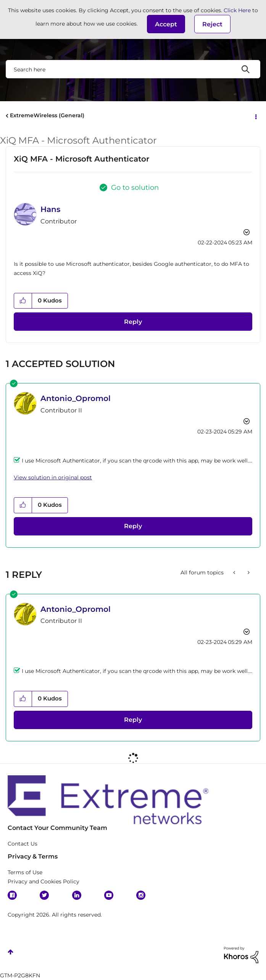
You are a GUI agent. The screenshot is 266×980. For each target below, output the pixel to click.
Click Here (237, 10)
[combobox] (133, 69)
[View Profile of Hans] (50, 209)
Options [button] (255, 116)
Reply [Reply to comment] (133, 526)
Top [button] (10, 952)
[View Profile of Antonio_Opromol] (76, 398)
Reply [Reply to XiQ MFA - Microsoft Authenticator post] (133, 322)
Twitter (44, 895)
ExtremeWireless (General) (47, 115)
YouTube (109, 895)
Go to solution (135, 188)
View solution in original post (53, 477)
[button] (166, 24)
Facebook (12, 895)
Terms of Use (25, 872)
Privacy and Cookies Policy (44, 881)
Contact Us (23, 844)
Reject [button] (212, 24)
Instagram (141, 895)
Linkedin (77, 895)
